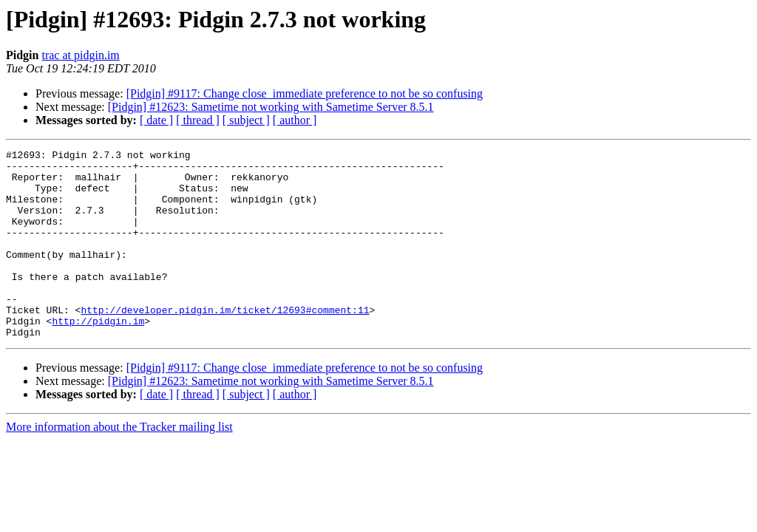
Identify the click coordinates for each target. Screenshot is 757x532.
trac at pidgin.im (80, 55)
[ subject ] (246, 120)
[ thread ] (198, 120)
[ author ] (295, 120)
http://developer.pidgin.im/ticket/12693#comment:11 (225, 343)
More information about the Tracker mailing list (119, 464)
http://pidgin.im (98, 356)
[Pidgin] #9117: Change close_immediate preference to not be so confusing (305, 93)
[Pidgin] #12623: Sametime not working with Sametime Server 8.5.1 (271, 107)
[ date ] (156, 120)
